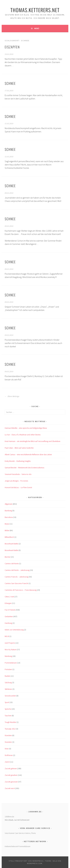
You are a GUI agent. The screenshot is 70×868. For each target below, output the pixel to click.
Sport (7, 702)
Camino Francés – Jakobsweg (16, 577)
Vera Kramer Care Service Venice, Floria (20, 833)
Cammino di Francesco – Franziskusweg (21, 590)
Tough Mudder (10, 722)
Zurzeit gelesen (11, 768)
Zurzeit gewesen (11, 782)
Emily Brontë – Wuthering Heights (18, 461)
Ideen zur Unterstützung (14, 630)
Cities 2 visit (9, 597)
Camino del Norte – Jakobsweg (17, 570)
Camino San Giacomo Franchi (16, 583)
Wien (7, 749)
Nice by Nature (11, 650)
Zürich (7, 762)
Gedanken (9, 616)
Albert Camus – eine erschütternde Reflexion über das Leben (28, 454)
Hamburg (8, 623)
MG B (7, 636)
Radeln (7, 676)
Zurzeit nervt (10, 788)
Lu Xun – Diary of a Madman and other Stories (23, 435)
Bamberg (8, 511)
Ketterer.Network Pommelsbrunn (18, 846)
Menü (37, 28)
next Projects (10, 643)
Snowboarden (10, 696)
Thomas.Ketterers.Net (35, 10)
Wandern (8, 735)
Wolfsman (9, 755)
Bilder (7, 530)
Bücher (7, 557)
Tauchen (8, 716)
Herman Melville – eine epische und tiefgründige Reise (26, 428)
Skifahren (8, 689)
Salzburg (8, 682)
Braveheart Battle (11, 544)
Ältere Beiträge (12, 396)
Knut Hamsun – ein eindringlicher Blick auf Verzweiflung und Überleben (33, 441)
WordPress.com (35, 863)
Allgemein (9, 504)
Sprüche (8, 709)
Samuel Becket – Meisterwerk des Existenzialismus (24, 468)
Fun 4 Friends (10, 610)
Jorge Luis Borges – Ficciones (16, 481)
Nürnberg (8, 656)
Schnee (10, 83)
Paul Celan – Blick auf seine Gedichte (19, 448)
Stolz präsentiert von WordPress (26, 861)
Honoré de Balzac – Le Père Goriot (18, 487)
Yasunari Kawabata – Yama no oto (18, 474)
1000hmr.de (9, 817)
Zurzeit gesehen (11, 775)
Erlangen (8, 603)
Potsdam (8, 669)
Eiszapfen (12, 47)
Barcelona (9, 517)
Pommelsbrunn (11, 663)
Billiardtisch (9, 537)
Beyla (7, 524)
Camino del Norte (12, 564)
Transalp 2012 (10, 729)
